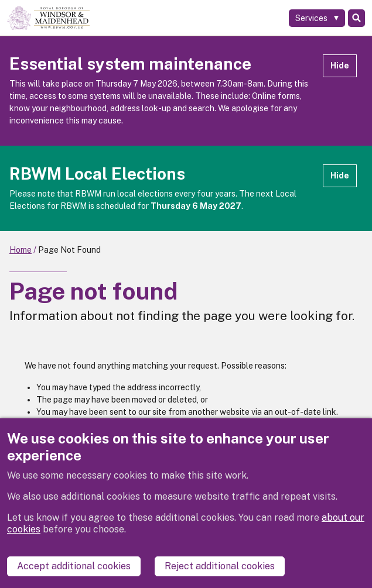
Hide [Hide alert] (340, 66)
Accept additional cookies (74, 566)
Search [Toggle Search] (356, 18)
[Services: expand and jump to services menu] (317, 18)
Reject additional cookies (220, 566)
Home (21, 250)
